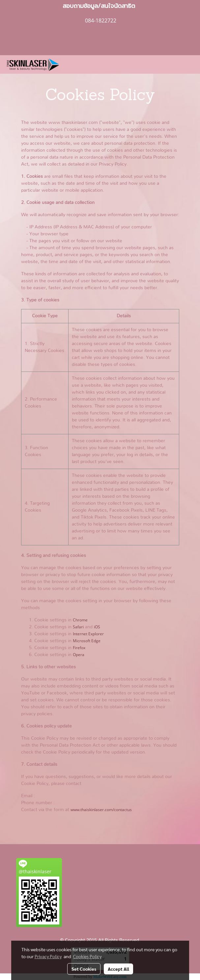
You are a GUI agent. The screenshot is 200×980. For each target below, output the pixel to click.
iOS (97, 627)
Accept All (118, 969)
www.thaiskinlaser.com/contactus (101, 810)
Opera (79, 655)
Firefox (79, 648)
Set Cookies (84, 969)
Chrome (80, 620)
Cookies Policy (87, 956)
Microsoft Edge (87, 641)
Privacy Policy (48, 956)
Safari (78, 627)
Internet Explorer (88, 634)
